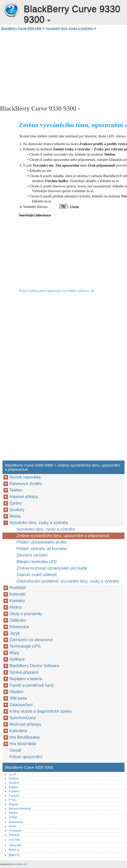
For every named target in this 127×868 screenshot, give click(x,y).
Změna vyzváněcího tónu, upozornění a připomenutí (63, 536)
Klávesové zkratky (26, 484)
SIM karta (18, 698)
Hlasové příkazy (24, 497)
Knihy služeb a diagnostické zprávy (41, 711)
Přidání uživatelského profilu (42, 542)
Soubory (17, 510)
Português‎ (15, 830)
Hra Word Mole (23, 744)
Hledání (16, 692)
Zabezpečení (21, 705)
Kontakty (17, 601)
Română (14, 835)
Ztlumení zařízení (32, 555)
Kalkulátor (18, 731)
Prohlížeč (18, 588)
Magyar (13, 804)
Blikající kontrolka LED (37, 562)
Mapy (14, 653)
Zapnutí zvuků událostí (37, 575)
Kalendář (18, 594)
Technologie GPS (25, 646)
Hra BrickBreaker (25, 737)
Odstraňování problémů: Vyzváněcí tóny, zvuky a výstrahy (68, 581)
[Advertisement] (45, 67)
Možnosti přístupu (25, 724)
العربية (12, 774)
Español (14, 791)
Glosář (15, 750)
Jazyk (15, 633)
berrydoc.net (20, 864)
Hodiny (16, 607)
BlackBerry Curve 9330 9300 (11, 10)
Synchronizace (23, 718)
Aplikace (17, 659)
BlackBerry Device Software (34, 666)
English (13, 787)
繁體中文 (14, 855)
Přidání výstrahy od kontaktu (42, 549)
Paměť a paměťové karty (32, 685)
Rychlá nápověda (25, 477)
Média (15, 516)
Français (14, 795)
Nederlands (16, 822)
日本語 (13, 817)
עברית (12, 800)
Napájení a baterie (26, 679)
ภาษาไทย (15, 840)
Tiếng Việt (15, 845)
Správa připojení (24, 672)
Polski (13, 826)
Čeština (14, 778)
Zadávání (18, 620)
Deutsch (14, 783)
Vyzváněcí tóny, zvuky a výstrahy (69, 29)
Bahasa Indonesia (20, 808)
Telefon (16, 490)
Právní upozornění (26, 757)
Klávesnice (19, 627)
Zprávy (16, 503)
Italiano (13, 813)
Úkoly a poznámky (26, 614)
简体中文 (14, 850)
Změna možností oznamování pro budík (52, 568)
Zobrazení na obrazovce (31, 640)
